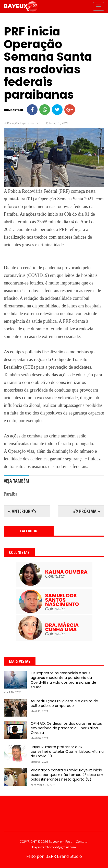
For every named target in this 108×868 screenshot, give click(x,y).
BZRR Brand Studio (64, 856)
